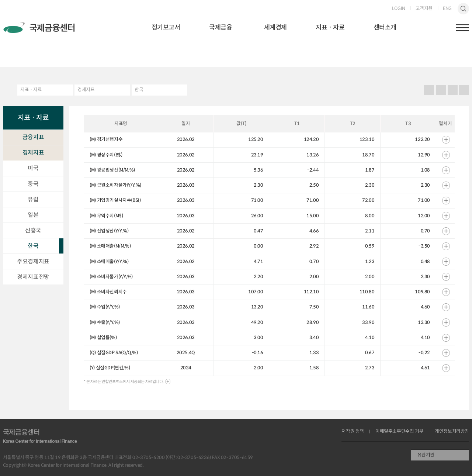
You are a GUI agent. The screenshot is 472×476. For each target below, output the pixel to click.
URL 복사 (441, 90)
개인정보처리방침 (452, 432)
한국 (139, 90)
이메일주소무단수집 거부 (399, 432)
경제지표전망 (33, 277)
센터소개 (385, 27)
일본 (33, 215)
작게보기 (464, 90)
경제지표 (86, 90)
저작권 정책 (353, 432)
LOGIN (399, 9)
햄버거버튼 (463, 28)
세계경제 (275, 27)
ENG (447, 9)
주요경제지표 (33, 261)
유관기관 (426, 455)
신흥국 (33, 230)
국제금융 (221, 27)
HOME (7, 90)
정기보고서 (166, 27)
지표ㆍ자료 (330, 27)
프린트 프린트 (429, 90)
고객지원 (424, 9)
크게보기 (452, 90)
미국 (33, 168)
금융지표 (33, 137)
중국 (33, 184)
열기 (446, 140)
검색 (464, 9)
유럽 (33, 199)
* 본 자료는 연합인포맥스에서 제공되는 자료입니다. (124, 382)
